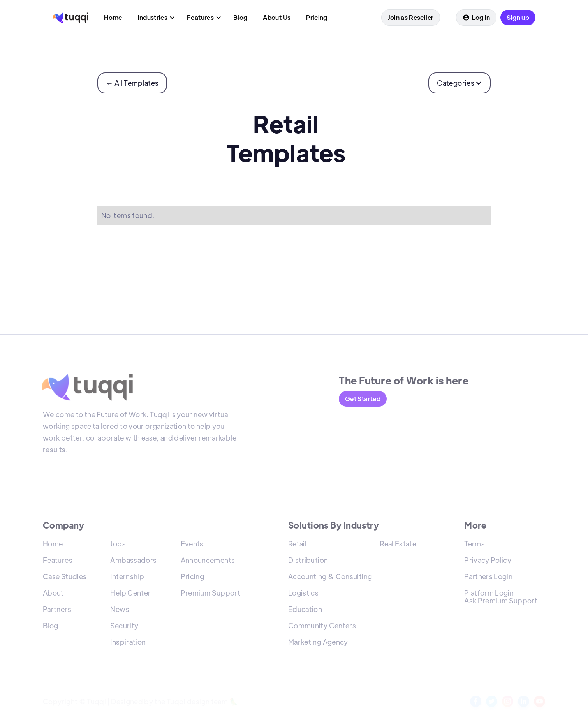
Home (53, 545)
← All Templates (132, 83)
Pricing (193, 578)
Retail (297, 545)
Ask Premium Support (501, 602)
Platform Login (489, 594)
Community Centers (322, 627)
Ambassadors (133, 561)
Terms (474, 545)
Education (305, 611)
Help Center (130, 594)
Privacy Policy (488, 561)
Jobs (118, 545)
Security (124, 627)
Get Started (363, 399)
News (120, 611)
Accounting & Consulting (330, 578)
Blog (50, 627)
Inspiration (128, 643)
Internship (127, 578)
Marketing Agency (318, 643)
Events (192, 545)
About (53, 594)
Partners (57, 611)
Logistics (303, 594)
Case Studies (65, 578)
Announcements (208, 561)
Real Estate (398, 545)
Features (58, 561)
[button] (154, 17)
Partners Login (488, 578)
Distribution (308, 561)
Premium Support (210, 594)
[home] (70, 17)
